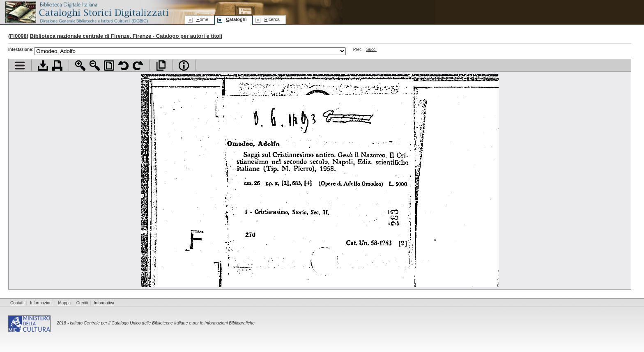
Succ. (371, 49)
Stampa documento (57, 66)
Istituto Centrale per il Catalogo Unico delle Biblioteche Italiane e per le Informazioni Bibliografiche (162, 323)
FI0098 (18, 36)
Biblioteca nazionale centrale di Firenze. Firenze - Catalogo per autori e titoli (126, 36)
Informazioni (41, 303)
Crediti (82, 303)
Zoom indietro (95, 66)
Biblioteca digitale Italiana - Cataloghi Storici (86, 12)
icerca (272, 19)
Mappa (65, 303)
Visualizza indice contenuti (20, 66)
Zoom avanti (80, 66)
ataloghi (236, 19)
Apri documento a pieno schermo (161, 66)
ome (202, 19)
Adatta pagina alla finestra (109, 66)
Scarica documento (43, 66)
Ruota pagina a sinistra (123, 66)
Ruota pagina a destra (138, 66)
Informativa (104, 303)
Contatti (17, 303)
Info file (184, 66)
